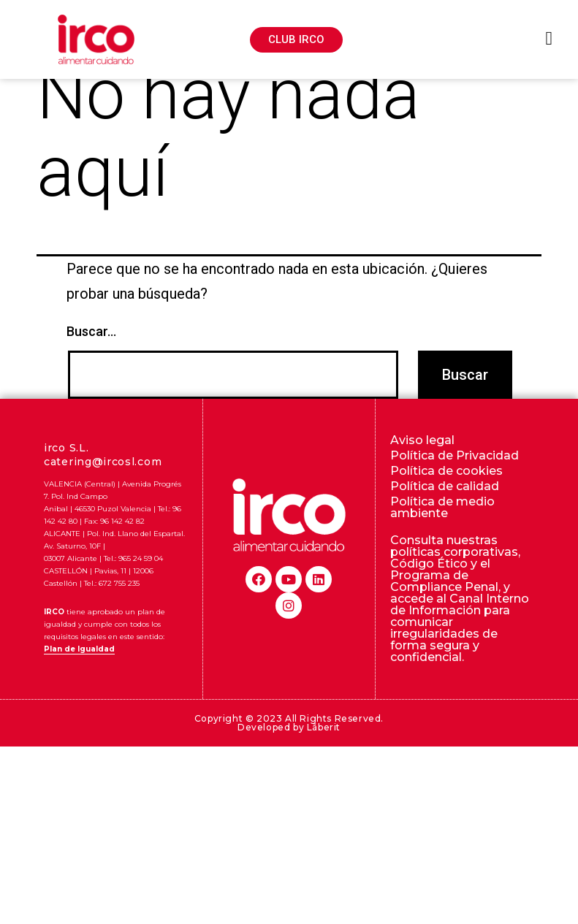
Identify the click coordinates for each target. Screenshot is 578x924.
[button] (296, 40)
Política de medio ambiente (442, 529)
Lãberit (324, 749)
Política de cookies (446, 493)
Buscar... (91, 354)
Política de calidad (445, 508)
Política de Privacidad (455, 477)
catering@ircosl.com (103, 484)
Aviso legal (422, 462)
